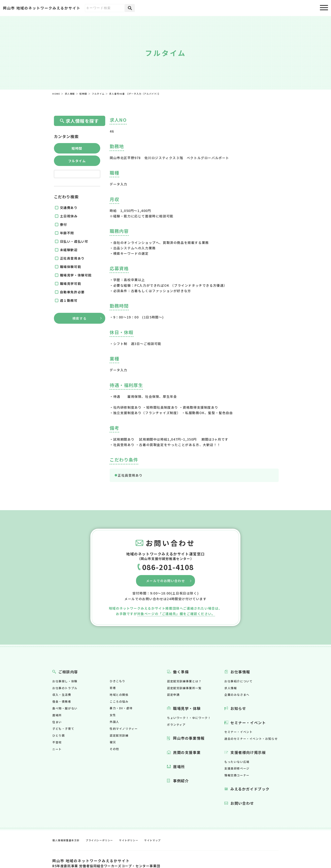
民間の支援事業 (187, 752)
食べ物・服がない (65, 708)
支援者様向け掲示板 (248, 752)
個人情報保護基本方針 (66, 840)
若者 (113, 688)
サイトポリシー (129, 840)
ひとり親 (59, 735)
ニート (57, 749)
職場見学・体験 (187, 708)
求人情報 (231, 688)
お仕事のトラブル (65, 688)
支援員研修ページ (237, 768)
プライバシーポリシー (99, 840)
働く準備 (181, 672)
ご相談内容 (68, 672)
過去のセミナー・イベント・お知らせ (251, 739)
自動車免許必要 (72, 292)
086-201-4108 (168, 567)
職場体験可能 (71, 267)
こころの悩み (119, 701)
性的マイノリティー (124, 729)
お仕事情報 (240, 672)
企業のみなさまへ (237, 695)
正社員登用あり (130, 475)
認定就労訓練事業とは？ (184, 681)
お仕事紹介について (238, 681)
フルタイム (77, 161)
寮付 (63, 224)
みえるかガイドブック (250, 789)
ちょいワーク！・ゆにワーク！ (189, 718)
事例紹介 (181, 781)
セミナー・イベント (248, 723)
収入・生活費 (62, 695)
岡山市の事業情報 (189, 738)
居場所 (57, 715)
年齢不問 (67, 233)
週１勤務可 (69, 300)
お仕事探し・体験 (65, 681)
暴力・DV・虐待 (121, 708)
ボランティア (176, 725)
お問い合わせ (242, 803)
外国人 (114, 722)
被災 (113, 742)
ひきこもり (118, 681)
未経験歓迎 (69, 250)
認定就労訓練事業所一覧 (184, 688)
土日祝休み (69, 216)
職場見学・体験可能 (76, 275)
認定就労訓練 (119, 735)
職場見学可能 (71, 284)
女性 (113, 715)
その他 (114, 749)
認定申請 (173, 695)
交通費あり (69, 208)
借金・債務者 (62, 701)
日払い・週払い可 (74, 241)
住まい (57, 722)
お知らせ (238, 708)
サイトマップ (153, 840)
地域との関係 (119, 695)
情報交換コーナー (237, 775)
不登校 (57, 742)
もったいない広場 (237, 762)
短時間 (77, 148)
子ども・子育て (63, 729)
